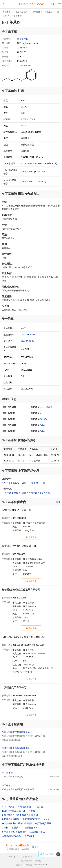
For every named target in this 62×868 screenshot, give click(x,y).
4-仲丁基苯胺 (8, 807)
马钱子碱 (39, 807)
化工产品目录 (21, 12)
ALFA (42, 425)
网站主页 (7, 12)
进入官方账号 (47, 854)
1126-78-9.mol (24, 66)
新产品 (38, 861)
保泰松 (5, 828)
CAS (18, 857)
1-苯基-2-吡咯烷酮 (11, 819)
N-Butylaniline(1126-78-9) (33, 172)
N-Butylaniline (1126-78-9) (33, 182)
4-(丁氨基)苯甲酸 (43, 823)
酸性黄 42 (17, 828)
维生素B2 (29, 836)
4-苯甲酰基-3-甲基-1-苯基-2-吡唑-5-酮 (20, 815)
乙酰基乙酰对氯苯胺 (11, 836)
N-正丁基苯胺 (46, 407)
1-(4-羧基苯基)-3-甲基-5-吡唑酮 (17, 823)
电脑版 (29, 865)
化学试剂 (36, 12)
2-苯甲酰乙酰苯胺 (31, 819)
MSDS (10, 857)
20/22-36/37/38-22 (30, 335)
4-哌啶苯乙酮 (24, 807)
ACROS (43, 419)
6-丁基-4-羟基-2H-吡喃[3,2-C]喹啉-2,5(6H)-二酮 (27, 493)
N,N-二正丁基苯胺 (10, 483)
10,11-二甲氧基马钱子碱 (13, 811)
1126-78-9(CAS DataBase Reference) (39, 163)
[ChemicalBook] (31, 4)
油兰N (46, 819)
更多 (58, 502)
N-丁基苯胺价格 (12, 724)
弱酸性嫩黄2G (32, 828)
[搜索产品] (53, 4)
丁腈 (43, 483)
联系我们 (20, 865)
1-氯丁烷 (34, 483)
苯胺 (24, 483)
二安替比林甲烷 (37, 832)
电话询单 (33, 537)
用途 (4, 202)
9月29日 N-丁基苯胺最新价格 (16, 732)
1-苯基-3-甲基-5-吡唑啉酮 (14, 832)
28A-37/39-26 (27, 341)
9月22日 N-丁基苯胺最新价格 (16, 748)
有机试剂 (49, 12)
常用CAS (26, 857)
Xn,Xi (23, 328)
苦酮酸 (32, 811)
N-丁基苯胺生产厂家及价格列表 (23, 765)
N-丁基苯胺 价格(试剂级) (18, 440)
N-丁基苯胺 (16, 16)
